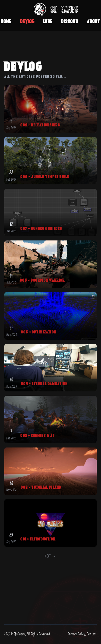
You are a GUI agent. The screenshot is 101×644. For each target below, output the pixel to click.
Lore (48, 21)
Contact (92, 634)
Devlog (27, 21)
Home (6, 21)
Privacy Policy (77, 634)
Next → (50, 556)
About (94, 21)
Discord (70, 21)
